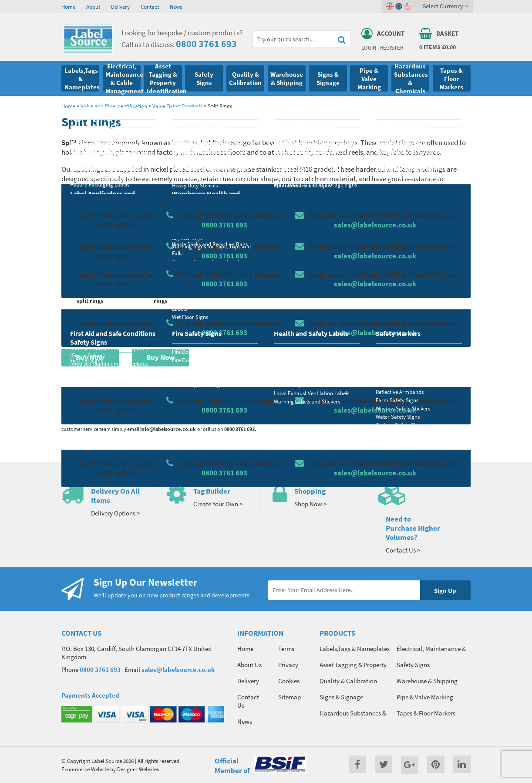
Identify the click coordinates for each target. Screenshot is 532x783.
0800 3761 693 (206, 44)
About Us (249, 665)
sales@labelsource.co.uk (178, 669)
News (176, 7)
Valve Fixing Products (177, 106)
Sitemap (290, 697)
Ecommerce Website (85, 769)
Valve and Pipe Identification (114, 106)
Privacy (288, 665)
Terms (286, 649)
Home (68, 7)
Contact (150, 7)
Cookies (289, 681)
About (93, 7)
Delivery (120, 7)
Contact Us (248, 701)
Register (392, 47)
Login (369, 47)
